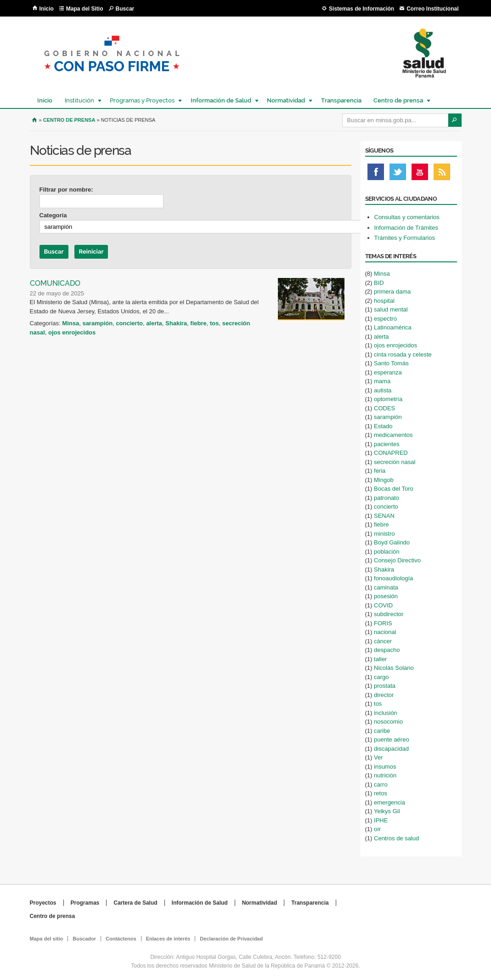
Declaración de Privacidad (231, 939)
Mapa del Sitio (85, 9)
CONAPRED (391, 453)
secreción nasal (395, 462)
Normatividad (285, 100)
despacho (387, 650)
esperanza (388, 372)
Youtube (420, 174)
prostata (385, 686)
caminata (386, 587)
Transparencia (341, 100)
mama (382, 381)
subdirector (389, 614)
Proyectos (43, 903)
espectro (385, 319)
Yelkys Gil (387, 811)
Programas (85, 903)
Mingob (384, 480)
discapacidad (391, 749)
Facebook (376, 174)
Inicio (47, 9)
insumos (385, 767)
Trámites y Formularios (405, 238)
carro (381, 785)
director (384, 695)
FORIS (383, 623)
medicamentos (393, 435)
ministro (384, 534)
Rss (442, 174)
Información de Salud (220, 100)
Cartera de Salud (135, 903)
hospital (384, 301)
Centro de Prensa (69, 120)
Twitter (398, 174)
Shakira (176, 323)
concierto (129, 323)
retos (381, 793)
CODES (384, 408)
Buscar (125, 9)
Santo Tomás (391, 363)
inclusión (386, 713)
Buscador (84, 939)
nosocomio (388, 722)
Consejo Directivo (397, 560)
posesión (386, 596)
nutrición (385, 775)
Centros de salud (396, 838)
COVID (383, 605)
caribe (382, 731)
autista (383, 390)
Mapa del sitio (47, 939)
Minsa (71, 323)
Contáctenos (121, 939)
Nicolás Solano (394, 668)
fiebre (198, 323)
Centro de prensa (398, 100)
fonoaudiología (393, 578)
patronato (387, 498)
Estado (383, 426)
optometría (388, 399)
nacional (385, 632)
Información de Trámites (406, 228)
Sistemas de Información (361, 9)
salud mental (391, 309)
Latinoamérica (393, 327)
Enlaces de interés (168, 939)
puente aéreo (392, 739)
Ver (378, 757)
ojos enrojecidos (72, 332)
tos (214, 323)
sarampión (97, 323)
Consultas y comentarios (407, 217)
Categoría (53, 215)
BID (379, 283)
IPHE (381, 820)
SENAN (384, 516)
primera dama (392, 292)
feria (380, 471)
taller (380, 659)
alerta (154, 323)
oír (377, 829)
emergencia (389, 802)
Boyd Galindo (392, 542)
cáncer (383, 641)
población (387, 552)
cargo (381, 677)
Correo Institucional (432, 9)
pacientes (387, 444)
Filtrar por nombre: (66, 190)
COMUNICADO (55, 283)
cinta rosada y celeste (403, 354)
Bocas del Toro (394, 489)
